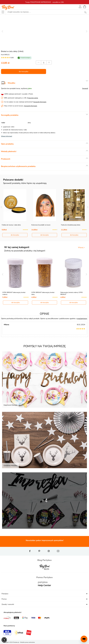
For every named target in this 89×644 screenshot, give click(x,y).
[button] (4, 640)
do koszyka (24, 71)
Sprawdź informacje (40, 102)
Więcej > (81, 247)
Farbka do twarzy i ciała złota (11, 225)
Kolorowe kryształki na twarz (41, 225)
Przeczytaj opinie (33, 98)
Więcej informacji (7, 136)
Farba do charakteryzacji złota (71, 225)
